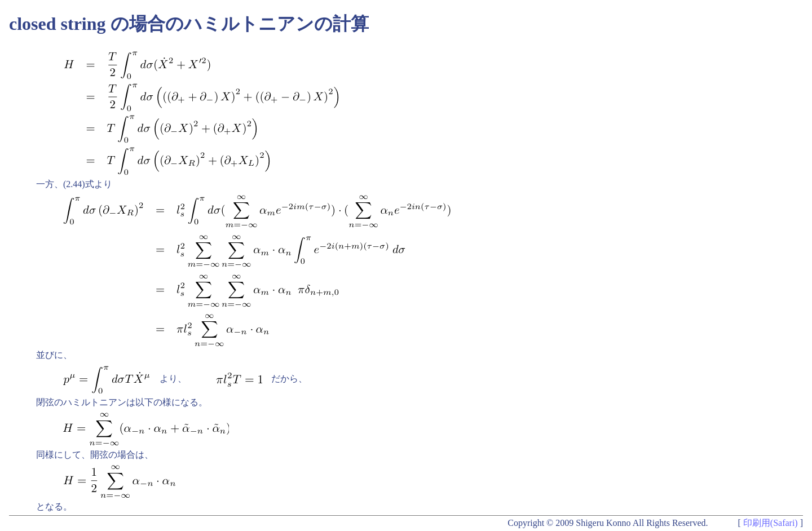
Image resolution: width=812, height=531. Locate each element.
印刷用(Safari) (771, 523)
